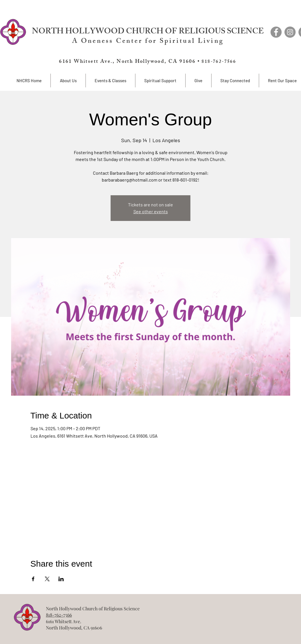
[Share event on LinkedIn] (61, 579)
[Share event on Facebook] (33, 579)
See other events (151, 211)
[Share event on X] (47, 579)
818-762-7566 (59, 615)
